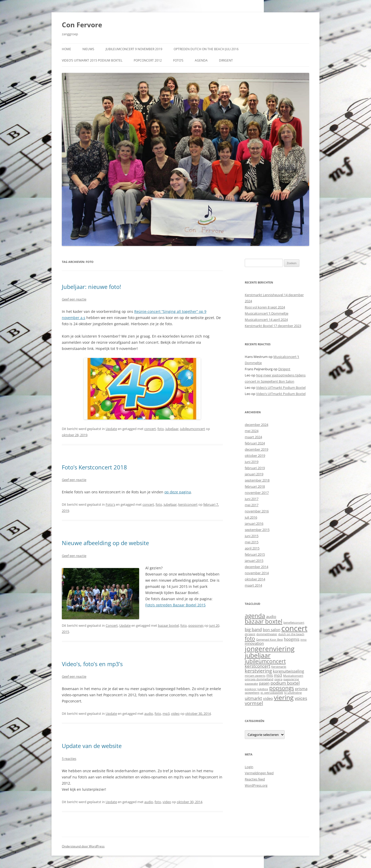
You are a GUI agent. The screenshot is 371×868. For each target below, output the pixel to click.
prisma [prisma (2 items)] (301, 689)
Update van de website (92, 746)
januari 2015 (254, 561)
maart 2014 (253, 585)
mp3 (166, 714)
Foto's (110, 504)
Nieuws (88, 49)
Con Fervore (82, 25)
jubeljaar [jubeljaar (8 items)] (258, 655)
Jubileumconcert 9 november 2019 (134, 49)
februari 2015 (255, 554)
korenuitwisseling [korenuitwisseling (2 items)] (288, 671)
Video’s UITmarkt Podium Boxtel (281, 388)
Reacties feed (255, 779)
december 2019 (256, 449)
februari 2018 (255, 486)
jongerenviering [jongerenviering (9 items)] (270, 649)
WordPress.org (256, 785)
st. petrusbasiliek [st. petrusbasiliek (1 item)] (272, 693)
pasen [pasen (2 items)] (264, 683)
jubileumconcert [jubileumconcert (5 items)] (265, 661)
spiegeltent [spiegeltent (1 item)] (252, 693)
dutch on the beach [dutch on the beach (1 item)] (291, 634)
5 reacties (69, 759)
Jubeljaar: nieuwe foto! (91, 287)
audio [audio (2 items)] (271, 616)
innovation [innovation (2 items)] (254, 643)
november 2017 (257, 493)
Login (249, 767)
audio (149, 714)
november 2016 (257, 511)
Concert (112, 625)
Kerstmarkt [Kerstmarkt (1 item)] (279, 667)
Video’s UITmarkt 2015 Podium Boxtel (92, 60)
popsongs (196, 625)
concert (150, 429)
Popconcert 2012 (148, 60)
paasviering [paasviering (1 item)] (291, 679)
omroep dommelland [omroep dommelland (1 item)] (259, 679)
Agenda (201, 60)
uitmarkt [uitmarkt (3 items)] (253, 698)
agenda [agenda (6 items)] (255, 616)
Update (111, 429)
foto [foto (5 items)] (250, 638)
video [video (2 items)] (268, 698)
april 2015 (252, 548)
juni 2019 (252, 462)
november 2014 (257, 573)
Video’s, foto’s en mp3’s (92, 664)
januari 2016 (254, 523)
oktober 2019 (255, 456)
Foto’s (178, 60)
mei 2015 (252, 542)
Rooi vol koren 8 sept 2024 (265, 307)
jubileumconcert (193, 429)
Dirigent (226, 60)
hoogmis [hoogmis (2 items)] (292, 639)
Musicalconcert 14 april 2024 (266, 320)
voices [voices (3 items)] (301, 698)
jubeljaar (172, 429)
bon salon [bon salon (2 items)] (272, 630)
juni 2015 (252, 536)
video (175, 714)
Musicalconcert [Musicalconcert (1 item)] (293, 676)
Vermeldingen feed (259, 773)
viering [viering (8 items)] (284, 697)
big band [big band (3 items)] (253, 629)
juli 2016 (251, 517)
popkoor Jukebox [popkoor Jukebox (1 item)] (256, 689)
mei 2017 (252, 505)
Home (66, 49)
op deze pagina (178, 492)
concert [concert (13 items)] (294, 628)
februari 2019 (255, 468)
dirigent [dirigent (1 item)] (250, 634)
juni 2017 (252, 499)
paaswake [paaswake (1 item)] (251, 684)
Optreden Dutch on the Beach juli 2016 (206, 49)
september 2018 (257, 480)
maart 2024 (253, 437)
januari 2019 (254, 474)
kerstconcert (188, 504)
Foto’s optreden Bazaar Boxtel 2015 (175, 605)
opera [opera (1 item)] (278, 679)
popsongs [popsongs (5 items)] (282, 688)
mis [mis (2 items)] (270, 675)
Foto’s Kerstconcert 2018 (94, 467)
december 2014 (256, 567)
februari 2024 (255, 443)
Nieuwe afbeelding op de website (105, 543)
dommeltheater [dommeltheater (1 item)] (267, 634)
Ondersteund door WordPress (83, 846)
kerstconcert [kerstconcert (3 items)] (258, 666)
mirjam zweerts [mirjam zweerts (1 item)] (255, 676)
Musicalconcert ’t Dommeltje (267, 313)
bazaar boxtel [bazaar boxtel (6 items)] (264, 621)
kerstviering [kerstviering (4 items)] (258, 671)
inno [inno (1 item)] (303, 640)
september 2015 (257, 530)
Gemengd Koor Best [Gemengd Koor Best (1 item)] (269, 640)
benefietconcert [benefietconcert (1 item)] (294, 623)
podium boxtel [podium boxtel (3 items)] (285, 683)
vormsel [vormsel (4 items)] (254, 703)
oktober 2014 (255, 579)
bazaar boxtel (168, 625)
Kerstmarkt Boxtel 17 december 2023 (273, 326)
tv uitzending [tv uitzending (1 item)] (293, 693)
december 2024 (256, 425)
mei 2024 (252, 431)
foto (161, 429)
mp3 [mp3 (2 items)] (278, 675)
